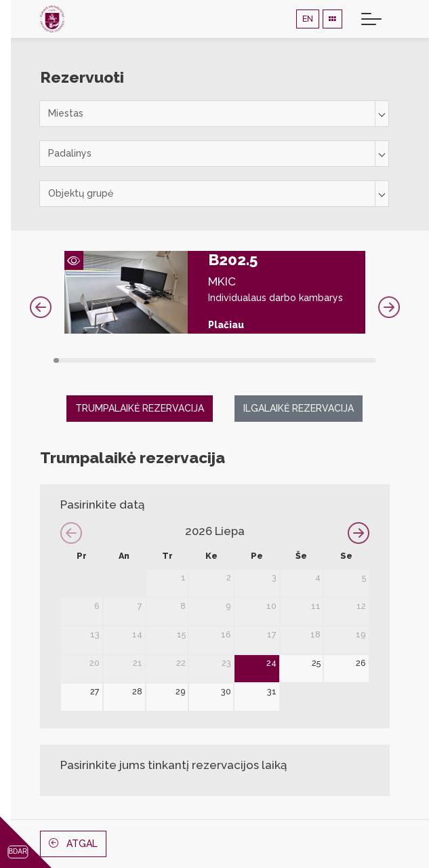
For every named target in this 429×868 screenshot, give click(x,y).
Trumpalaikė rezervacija (140, 408)
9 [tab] (105, 360)
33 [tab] (251, 360)
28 (137, 691)
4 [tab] (74, 360)
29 (181, 691)
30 (226, 691)
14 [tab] (135, 360)
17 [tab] (154, 360)
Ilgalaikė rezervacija (299, 408)
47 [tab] (336, 360)
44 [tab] (318, 360)
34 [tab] (257, 360)
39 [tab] (288, 360)
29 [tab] (227, 360)
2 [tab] (62, 360)
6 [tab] (86, 360)
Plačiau (226, 325)
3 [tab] (68, 360)
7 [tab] (93, 360)
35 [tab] (263, 360)
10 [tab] (111, 360)
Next (389, 307)
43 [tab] (312, 360)
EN (308, 19)
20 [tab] (172, 360)
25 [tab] (202, 360)
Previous (41, 307)
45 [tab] (324, 360)
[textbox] (214, 114)
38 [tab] (282, 360)
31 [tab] (239, 360)
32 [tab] (245, 360)
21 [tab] (178, 360)
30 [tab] (233, 360)
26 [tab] (208, 360)
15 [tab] (141, 360)
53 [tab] (373, 360)
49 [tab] (349, 360)
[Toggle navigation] (371, 19)
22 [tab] (184, 360)
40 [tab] (294, 360)
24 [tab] (196, 360)
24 (271, 663)
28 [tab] (221, 360)
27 (95, 691)
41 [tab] (300, 360)
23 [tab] (190, 360)
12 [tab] (123, 360)
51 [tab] (361, 360)
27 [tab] (214, 360)
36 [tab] (269, 360)
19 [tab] (166, 360)
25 (316, 663)
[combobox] (214, 114)
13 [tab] (129, 360)
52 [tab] (367, 360)
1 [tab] (57, 360)
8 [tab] (99, 360)
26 (361, 663)
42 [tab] (306, 360)
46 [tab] (330, 360)
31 (272, 691)
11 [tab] (117, 360)
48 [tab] (343, 360)
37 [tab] (275, 360)
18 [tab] (160, 360)
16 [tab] (147, 360)
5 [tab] (80, 360)
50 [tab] (355, 360)
